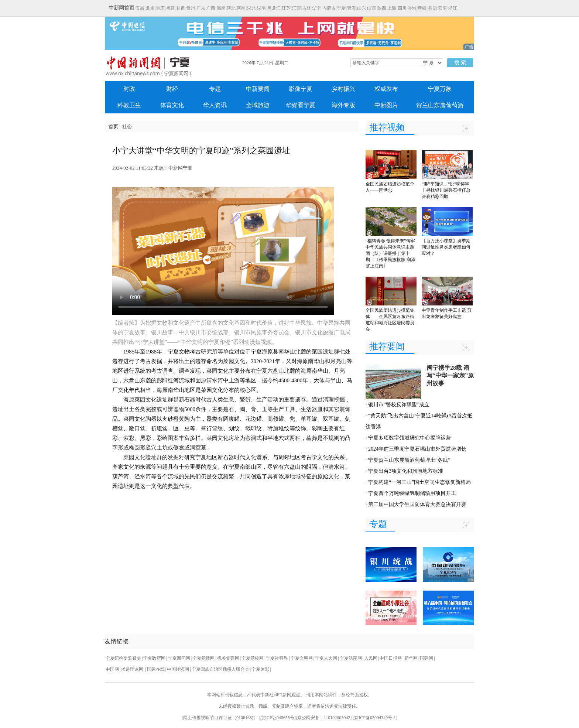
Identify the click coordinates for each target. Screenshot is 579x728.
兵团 (432, 8)
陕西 (382, 8)
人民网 (371, 658)
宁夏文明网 (302, 658)
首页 (113, 127)
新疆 (422, 8)
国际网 (426, 658)
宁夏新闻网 (179, 658)
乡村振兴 (343, 89)
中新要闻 (258, 89)
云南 (442, 8)
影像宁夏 (301, 89)
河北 (231, 8)
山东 (362, 8)
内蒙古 (329, 8)
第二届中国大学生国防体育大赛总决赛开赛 (417, 504)
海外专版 (343, 105)
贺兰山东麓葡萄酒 (440, 105)
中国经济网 (178, 669)
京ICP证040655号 (277, 718)
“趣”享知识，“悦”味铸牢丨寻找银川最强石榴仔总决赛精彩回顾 (446, 190)
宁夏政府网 (154, 658)
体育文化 (172, 105)
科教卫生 (129, 105)
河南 (241, 8)
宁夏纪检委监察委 (123, 658)
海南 (221, 8)
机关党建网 (228, 658)
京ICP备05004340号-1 (375, 718)
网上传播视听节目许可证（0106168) (218, 718)
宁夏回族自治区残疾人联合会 (220, 669)
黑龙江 (274, 8)
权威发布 (386, 89)
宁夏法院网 (351, 658)
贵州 (191, 8)
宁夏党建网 (203, 658)
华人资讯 (215, 105)
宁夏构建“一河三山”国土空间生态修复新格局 (419, 482)
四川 (402, 8)
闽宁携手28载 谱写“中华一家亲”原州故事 (450, 375)
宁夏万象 (440, 89)
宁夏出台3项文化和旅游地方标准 (406, 471)
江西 (297, 8)
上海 (392, 8)
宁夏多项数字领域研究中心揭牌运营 (410, 438)
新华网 (411, 658)
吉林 (306, 8)
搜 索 (460, 63)
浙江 (453, 8)
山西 (371, 8)
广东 (201, 8)
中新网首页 (121, 8)
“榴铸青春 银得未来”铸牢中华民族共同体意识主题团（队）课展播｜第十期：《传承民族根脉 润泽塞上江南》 (390, 253)
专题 (215, 89)
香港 (412, 8)
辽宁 (316, 8)
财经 (172, 89)
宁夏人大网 (326, 658)
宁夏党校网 (253, 658)
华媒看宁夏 (301, 105)
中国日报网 (391, 658)
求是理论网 (133, 669)
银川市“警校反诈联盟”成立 (399, 405)
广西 (211, 8)
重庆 (160, 8)
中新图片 (386, 105)
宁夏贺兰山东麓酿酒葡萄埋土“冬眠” (409, 460)
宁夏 (341, 8)
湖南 (261, 8)
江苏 (286, 8)
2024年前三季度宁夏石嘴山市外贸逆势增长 (417, 449)
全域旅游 (258, 105)
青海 (352, 8)
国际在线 (156, 669)
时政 (129, 89)
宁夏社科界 (277, 658)
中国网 (112, 669)
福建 (171, 8)
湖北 (251, 8)
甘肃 (181, 8)
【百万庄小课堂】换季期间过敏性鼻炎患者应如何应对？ (446, 247)
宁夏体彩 (260, 669)
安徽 (140, 8)
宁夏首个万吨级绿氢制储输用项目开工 (412, 493)
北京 (150, 8)
